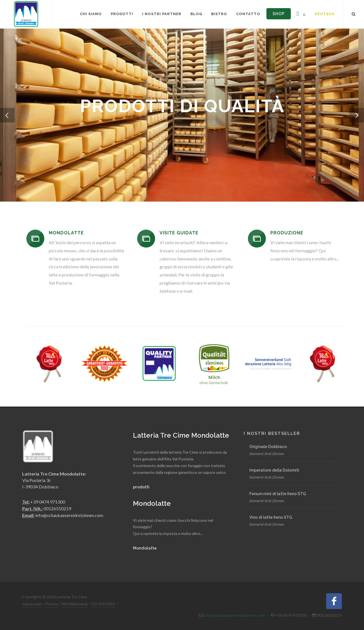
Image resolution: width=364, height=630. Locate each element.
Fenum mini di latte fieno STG (278, 494)
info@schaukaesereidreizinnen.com (69, 515)
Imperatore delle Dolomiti (274, 470)
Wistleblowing (75, 604)
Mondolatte (145, 548)
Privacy (52, 604)
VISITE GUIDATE (179, 233)
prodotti (141, 487)
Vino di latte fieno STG (271, 517)
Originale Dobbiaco (268, 447)
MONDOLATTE (66, 233)
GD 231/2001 (103, 604)
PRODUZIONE (287, 233)
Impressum (32, 604)
